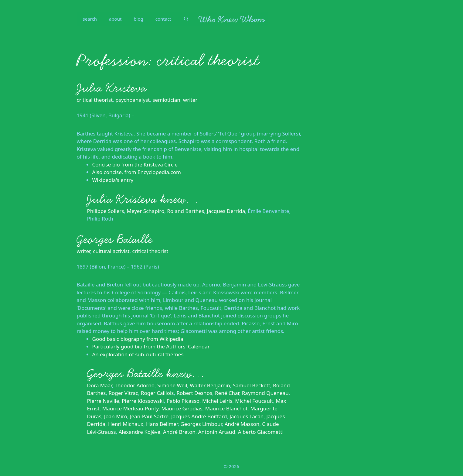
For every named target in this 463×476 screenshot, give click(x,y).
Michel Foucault (254, 401)
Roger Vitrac (123, 393)
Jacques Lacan (247, 416)
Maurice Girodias (182, 408)
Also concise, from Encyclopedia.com (137, 172)
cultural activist (111, 251)
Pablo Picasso (183, 401)
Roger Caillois (157, 393)
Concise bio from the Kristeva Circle (135, 164)
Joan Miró (116, 416)
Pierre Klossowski (143, 401)
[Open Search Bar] (186, 19)
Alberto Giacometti (261, 432)
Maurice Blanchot (226, 408)
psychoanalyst (133, 100)
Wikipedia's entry (113, 180)
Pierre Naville (103, 401)
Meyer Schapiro (146, 211)
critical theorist (95, 100)
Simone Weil (172, 385)
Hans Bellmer (162, 424)
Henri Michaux (126, 424)
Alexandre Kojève (140, 432)
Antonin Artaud (217, 432)
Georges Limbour (201, 424)
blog (138, 19)
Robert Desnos (195, 393)
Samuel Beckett (252, 385)
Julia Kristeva (112, 88)
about (115, 19)
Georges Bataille (115, 239)
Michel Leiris (217, 401)
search (90, 19)
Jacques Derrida (226, 211)
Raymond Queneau (265, 393)
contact (163, 19)
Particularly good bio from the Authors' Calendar (151, 346)
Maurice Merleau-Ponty (131, 408)
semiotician (166, 100)
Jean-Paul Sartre (149, 416)
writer (190, 100)
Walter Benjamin (210, 385)
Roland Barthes (186, 211)
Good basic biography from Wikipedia (138, 339)
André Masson (242, 424)
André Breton (179, 432)
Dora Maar (100, 385)
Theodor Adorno (135, 385)
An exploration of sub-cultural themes (138, 354)
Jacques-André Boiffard (199, 416)
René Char (227, 393)
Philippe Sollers (106, 211)
